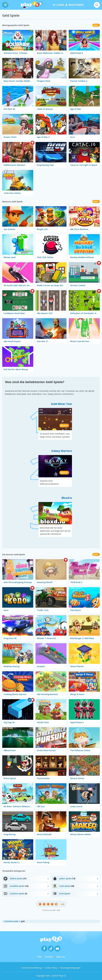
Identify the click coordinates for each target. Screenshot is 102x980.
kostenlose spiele (11, 921)
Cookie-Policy (51, 968)
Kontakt (49, 957)
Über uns (61, 957)
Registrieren (75, 5)
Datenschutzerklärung (31, 968)
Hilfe (39, 957)
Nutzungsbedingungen (70, 968)
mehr (96, 25)
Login (58, 5)
